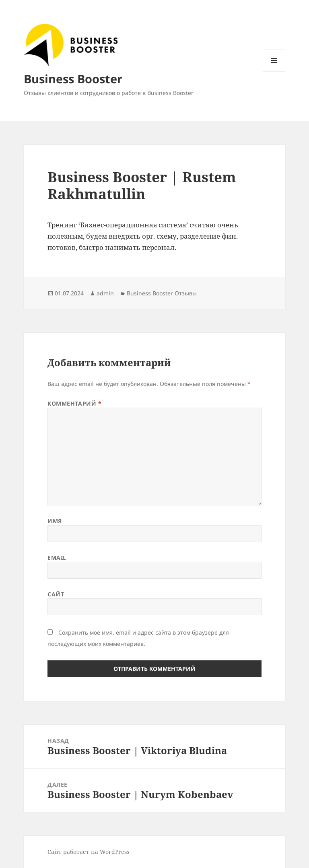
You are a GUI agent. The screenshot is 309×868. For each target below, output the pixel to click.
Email (57, 558)
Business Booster (73, 79)
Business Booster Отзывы (162, 293)
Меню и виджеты (274, 71)
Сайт (56, 594)
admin (105, 293)
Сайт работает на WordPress (88, 852)
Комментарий (74, 403)
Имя (55, 521)
